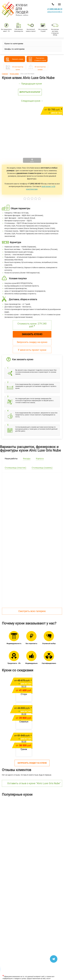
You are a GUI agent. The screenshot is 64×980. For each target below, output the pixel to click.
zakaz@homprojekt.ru (55, 12)
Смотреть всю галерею (32, 611)
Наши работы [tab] (11, 459)
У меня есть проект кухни (32, 350)
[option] (16, 819)
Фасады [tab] (27, 459)
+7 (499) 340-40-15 (55, 9)
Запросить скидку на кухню (32, 342)
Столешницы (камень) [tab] (42, 468)
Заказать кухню (32, 334)
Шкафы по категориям (14, 49)
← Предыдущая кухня (30, 84)
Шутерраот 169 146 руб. (41, 830)
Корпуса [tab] (40, 459)
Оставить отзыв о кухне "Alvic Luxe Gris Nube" (34, 783)
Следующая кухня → (32, 101)
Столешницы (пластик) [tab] (15, 468)
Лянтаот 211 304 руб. (9, 830)
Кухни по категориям (14, 44)
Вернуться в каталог (30, 92)
